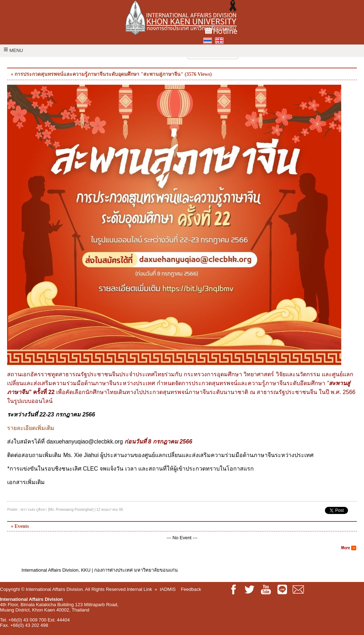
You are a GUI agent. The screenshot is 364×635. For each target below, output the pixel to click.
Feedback (191, 589)
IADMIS (168, 589)
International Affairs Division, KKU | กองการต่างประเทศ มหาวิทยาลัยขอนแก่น (99, 570)
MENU (13, 50)
